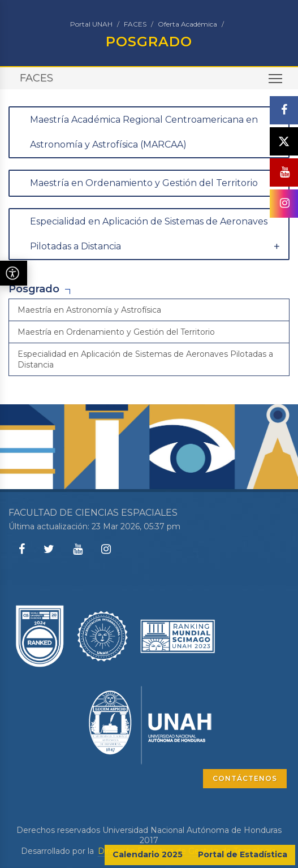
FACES (135, 24)
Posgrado (34, 289)
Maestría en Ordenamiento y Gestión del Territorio (116, 332)
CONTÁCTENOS (245, 778)
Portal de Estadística (243, 854)
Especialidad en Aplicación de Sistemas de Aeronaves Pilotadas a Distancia (145, 359)
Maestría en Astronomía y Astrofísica (89, 310)
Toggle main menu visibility (276, 82)
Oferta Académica (187, 24)
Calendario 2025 (148, 854)
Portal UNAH (91, 24)
